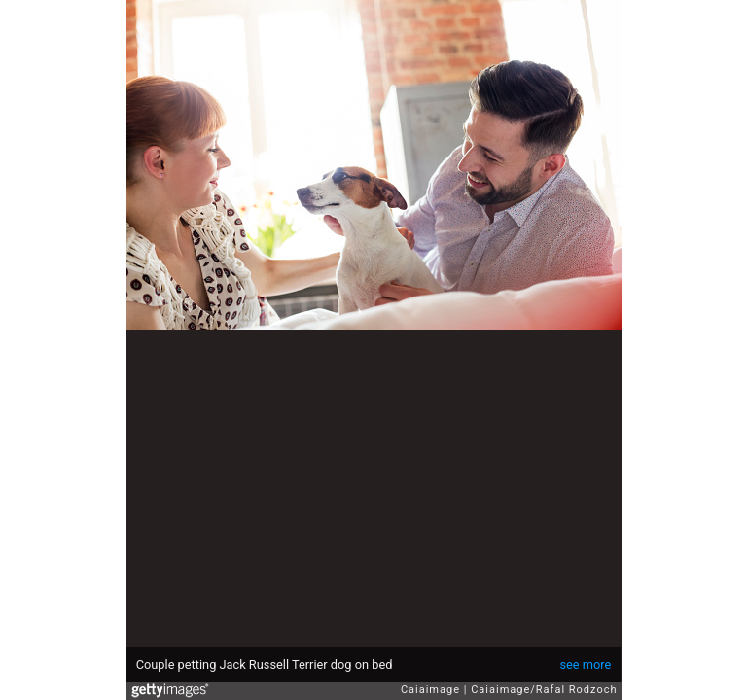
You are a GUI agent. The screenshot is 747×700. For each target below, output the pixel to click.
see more (585, 665)
